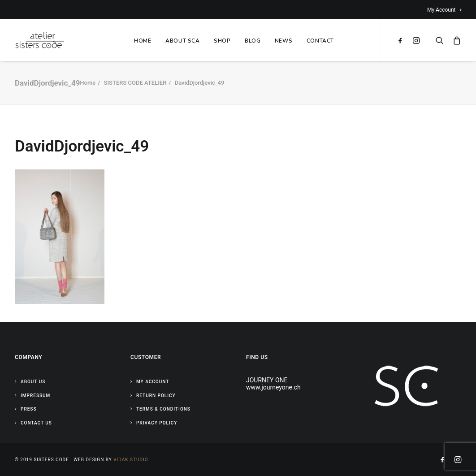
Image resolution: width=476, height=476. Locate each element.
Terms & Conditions (163, 409)
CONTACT (320, 41)
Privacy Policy (157, 423)
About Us (33, 382)
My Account (444, 10)
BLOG (253, 41)
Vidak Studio (131, 460)
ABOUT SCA (182, 41)
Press (28, 409)
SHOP (222, 41)
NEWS (283, 41)
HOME (143, 41)
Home (88, 83)
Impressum (35, 396)
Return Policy (156, 396)
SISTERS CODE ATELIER (135, 83)
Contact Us (36, 423)
